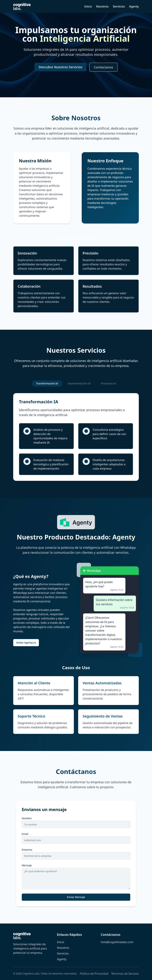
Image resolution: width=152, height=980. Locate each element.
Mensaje (27, 865)
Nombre (27, 818)
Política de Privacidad (94, 974)
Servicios (119, 6)
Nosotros (102, 6)
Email (25, 834)
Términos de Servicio (125, 974)
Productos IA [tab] (108, 383)
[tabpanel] (76, 437)
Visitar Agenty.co (26, 643)
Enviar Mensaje (76, 897)
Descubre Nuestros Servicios (60, 67)
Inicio (88, 6)
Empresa (27, 850)
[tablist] (76, 384)
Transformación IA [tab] (47, 383)
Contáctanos (103, 67)
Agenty (134, 6)
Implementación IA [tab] (79, 383)
